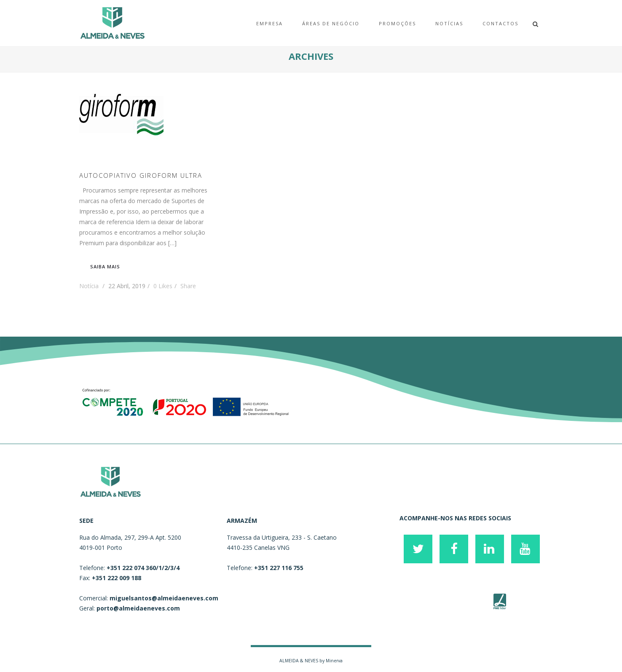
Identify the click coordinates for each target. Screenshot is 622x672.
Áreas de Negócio (331, 23)
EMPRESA (269, 23)
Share (188, 286)
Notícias (449, 23)
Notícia (89, 286)
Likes (163, 286)
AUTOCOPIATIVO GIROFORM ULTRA (141, 175)
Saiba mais (105, 266)
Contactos (500, 23)
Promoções (397, 23)
